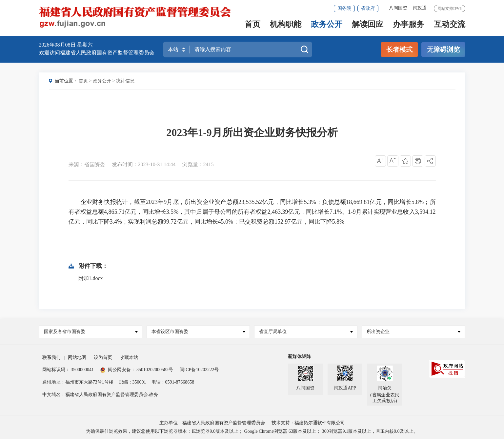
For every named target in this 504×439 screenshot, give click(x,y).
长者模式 (399, 50)
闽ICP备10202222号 (199, 370)
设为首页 (103, 358)
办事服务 (409, 25)
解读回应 (368, 25)
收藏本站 (129, 358)
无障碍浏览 (443, 50)
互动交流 (450, 25)
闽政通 (420, 8)
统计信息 (125, 81)
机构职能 (286, 25)
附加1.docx (91, 278)
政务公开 (327, 25)
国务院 (344, 8)
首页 (252, 25)
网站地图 (77, 358)
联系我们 (51, 358)
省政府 (368, 8)
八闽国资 (398, 8)
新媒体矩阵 (299, 357)
